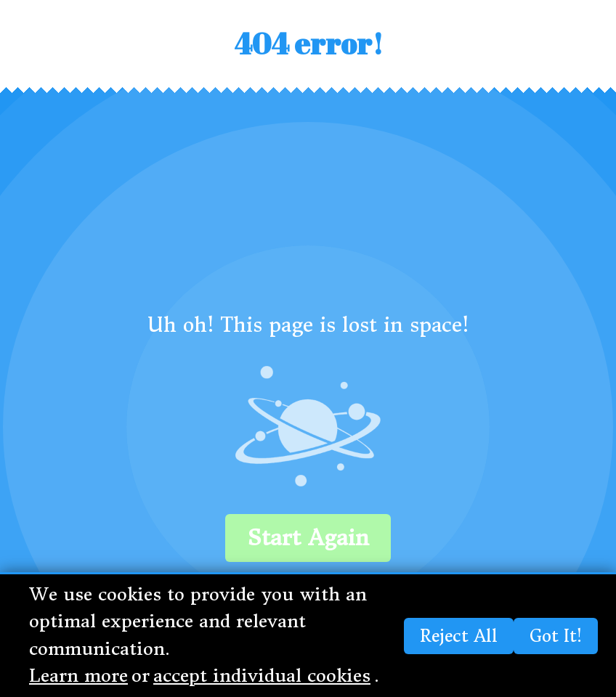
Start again (308, 538)
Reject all (459, 636)
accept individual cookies (262, 676)
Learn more (78, 676)
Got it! (556, 636)
